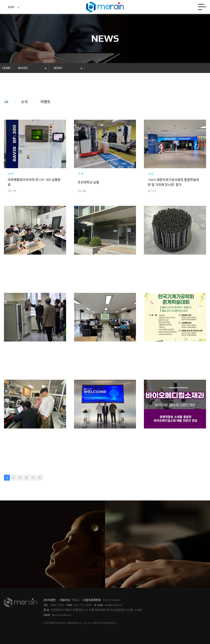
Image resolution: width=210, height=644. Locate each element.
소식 (24, 102)
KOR (11, 7)
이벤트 (45, 102)
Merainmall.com (62, 615)
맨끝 (40, 478)
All (6, 102)
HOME (6, 68)
